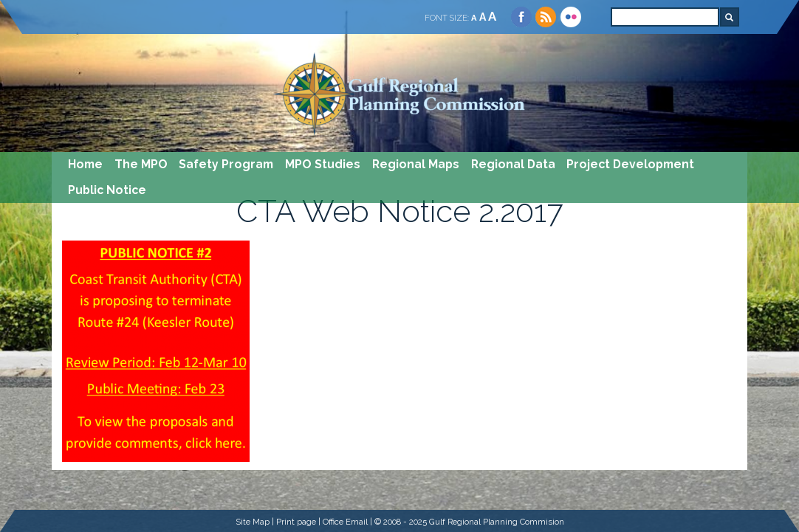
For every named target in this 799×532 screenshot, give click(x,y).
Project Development (630, 164)
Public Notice (107, 190)
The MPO (141, 164)
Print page (296, 522)
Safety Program (226, 164)
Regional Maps (416, 164)
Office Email (345, 522)
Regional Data (513, 164)
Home (85, 164)
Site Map (253, 522)
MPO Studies (323, 164)
